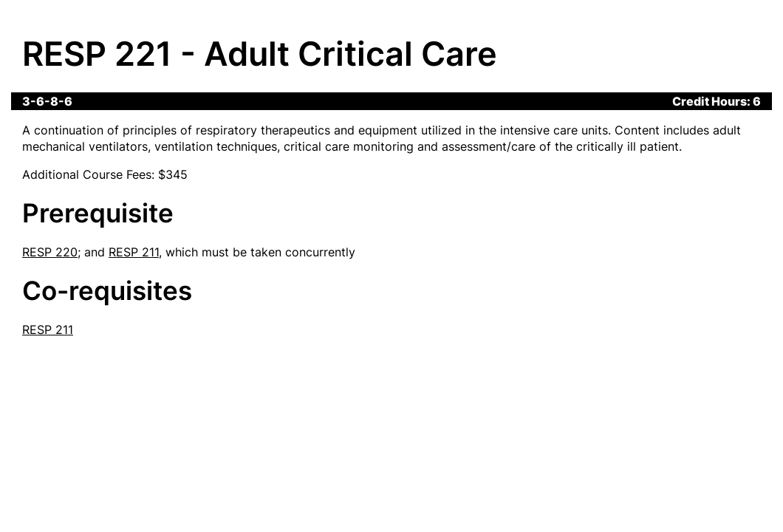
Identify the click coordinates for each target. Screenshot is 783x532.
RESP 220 (50, 252)
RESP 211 (134, 252)
